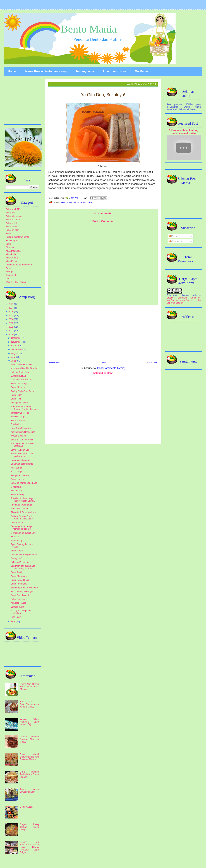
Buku (8, 244)
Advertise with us (114, 71)
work (175, 295)
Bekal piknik (11, 227)
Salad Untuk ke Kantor (21, 364)
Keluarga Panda (18, 603)
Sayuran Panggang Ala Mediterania (22, 455)
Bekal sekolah (12, 230)
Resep (9, 268)
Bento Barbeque (19, 495)
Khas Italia (11, 254)
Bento (76, 202)
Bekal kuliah (12, 223)
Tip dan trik (11, 275)
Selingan (10, 272)
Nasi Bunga (16, 468)
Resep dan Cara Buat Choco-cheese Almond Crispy (30, 704)
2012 (11, 327)
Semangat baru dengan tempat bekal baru (22, 528)
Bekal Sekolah (66, 202)
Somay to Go (17, 558)
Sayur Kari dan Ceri (20, 450)
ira (81, 202)
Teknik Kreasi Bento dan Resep (46, 71)
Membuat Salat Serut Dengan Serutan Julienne (24, 408)
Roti (85, 202)
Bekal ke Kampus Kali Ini (23, 440)
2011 (11, 331)
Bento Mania (89, 29)
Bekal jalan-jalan (14, 216)
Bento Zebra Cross (20, 580)
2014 (11, 319)
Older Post (152, 363)
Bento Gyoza (26, 807)
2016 (11, 312)
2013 (11, 323)
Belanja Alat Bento (20, 403)
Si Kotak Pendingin (20, 562)
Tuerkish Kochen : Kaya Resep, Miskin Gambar (23, 500)
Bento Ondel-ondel (20, 595)
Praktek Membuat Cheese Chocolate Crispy (30, 739)
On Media (141, 71)
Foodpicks (16, 424)
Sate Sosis (16, 617)
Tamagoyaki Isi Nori (20, 413)
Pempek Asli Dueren (21, 475)
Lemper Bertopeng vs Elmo (24, 554)
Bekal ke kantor (13, 220)
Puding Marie (17, 523)
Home (12, 71)
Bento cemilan (18, 479)
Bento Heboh (17, 551)
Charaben (10, 247)
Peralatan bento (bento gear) (19, 265)
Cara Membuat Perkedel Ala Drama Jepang (30, 774)
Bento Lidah (16, 395)
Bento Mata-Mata (19, 576)
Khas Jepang (12, 258)
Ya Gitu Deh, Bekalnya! (22, 591)
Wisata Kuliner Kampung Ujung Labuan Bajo (30, 722)
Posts (173, 236)
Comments (175, 241)
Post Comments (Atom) (111, 368)
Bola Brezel (16, 491)
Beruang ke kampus (20, 460)
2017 (11, 308)
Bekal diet (10, 213)
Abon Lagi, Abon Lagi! (21, 505)
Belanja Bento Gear (20, 372)
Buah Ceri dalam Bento (22, 464)
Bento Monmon (18, 387)
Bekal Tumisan (18, 421)
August (15, 353)
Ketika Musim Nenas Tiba (23, 432)
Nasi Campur (17, 472)
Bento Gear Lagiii (19, 384)
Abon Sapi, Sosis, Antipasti (24, 512)
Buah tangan (12, 241)
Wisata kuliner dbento (16, 282)
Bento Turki (16, 572)
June (14, 361)
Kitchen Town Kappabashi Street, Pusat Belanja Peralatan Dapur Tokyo (30, 847)
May (14, 622)
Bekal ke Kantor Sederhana (24, 483)
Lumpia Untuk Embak (21, 380)
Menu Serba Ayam (20, 509)
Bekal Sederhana (19, 599)
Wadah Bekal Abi (19, 436)
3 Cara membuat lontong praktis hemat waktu (184, 132)
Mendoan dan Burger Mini (23, 533)
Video (8, 279)
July (14, 357)
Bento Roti (16, 399)
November (17, 342)
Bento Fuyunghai (19, 584)
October (15, 346)
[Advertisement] (103, 409)
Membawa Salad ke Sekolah (24, 368)
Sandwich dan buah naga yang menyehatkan (23, 567)
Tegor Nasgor (17, 541)
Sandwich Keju (18, 417)
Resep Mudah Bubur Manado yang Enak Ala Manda (30, 757)
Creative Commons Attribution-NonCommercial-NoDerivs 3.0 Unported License (184, 300)
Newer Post (54, 363)
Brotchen (15, 537)
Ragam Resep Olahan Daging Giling (30, 827)
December (17, 338)
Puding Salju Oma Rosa (22, 391)
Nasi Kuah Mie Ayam (21, 428)
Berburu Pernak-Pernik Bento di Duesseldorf (22, 517)
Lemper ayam (17, 607)
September (17, 349)
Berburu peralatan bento (17, 237)
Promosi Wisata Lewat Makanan (30, 791)
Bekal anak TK (13, 209)
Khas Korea (11, 261)
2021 (11, 304)
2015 (11, 315)
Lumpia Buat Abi (19, 376)
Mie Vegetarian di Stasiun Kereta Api (23, 445)
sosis (90, 202)
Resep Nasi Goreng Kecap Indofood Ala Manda (30, 687)
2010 (11, 335)
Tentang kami (85, 71)
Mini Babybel (17, 487)
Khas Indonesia (13, 251)
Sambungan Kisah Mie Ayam (25, 588)
